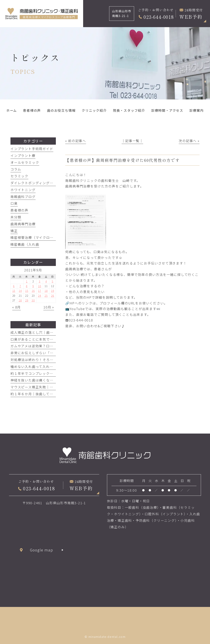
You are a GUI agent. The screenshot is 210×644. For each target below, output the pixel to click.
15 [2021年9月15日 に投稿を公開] (27, 291)
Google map (42, 550)
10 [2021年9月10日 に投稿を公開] (40, 286)
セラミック (19, 176)
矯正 (14, 231)
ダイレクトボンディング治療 (34, 183)
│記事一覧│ (132, 141)
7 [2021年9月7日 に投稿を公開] (20, 286)
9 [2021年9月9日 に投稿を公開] (33, 286)
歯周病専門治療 (23, 224)
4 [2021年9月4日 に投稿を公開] (46, 281)
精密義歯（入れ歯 (25, 244)
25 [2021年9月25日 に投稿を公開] (46, 296)
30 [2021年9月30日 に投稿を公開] (33, 300)
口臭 (14, 203)
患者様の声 (19, 210)
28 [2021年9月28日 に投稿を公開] (20, 300)
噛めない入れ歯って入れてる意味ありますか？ (48, 366)
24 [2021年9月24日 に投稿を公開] (40, 296)
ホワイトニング (23, 190)
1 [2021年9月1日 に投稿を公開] (27, 281)
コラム (16, 169)
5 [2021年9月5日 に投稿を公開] (52, 281)
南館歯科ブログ (23, 197)
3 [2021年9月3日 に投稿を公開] (40, 281)
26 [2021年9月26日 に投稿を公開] (53, 296)
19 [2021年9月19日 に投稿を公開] (53, 291)
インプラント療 (23, 155)
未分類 (16, 217)
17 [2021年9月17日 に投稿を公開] (40, 291)
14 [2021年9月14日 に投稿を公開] (20, 291)
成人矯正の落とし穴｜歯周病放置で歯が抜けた (48, 332)
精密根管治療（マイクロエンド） (37, 237)
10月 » (49, 307)
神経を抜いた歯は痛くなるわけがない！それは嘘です (53, 380)
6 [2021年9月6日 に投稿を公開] (14, 286)
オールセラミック (25, 162)
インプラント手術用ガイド (32, 149)
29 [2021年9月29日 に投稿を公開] (27, 300)
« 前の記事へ (76, 141)
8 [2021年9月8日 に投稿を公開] (27, 286)
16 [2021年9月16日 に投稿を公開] (33, 291)
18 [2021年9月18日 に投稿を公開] (46, 291)
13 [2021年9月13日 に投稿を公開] (14, 291)
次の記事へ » (189, 141)
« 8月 (17, 307)
